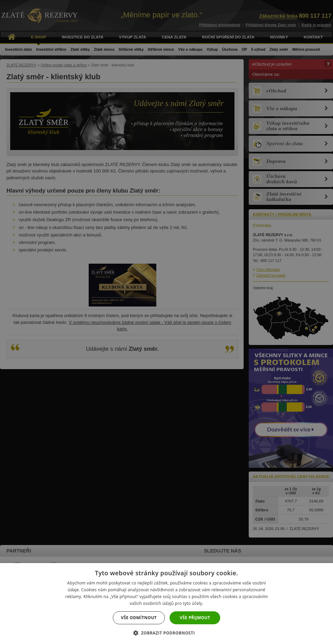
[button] (167, 633)
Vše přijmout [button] (195, 618)
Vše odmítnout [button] (139, 618)
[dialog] (166, 322)
